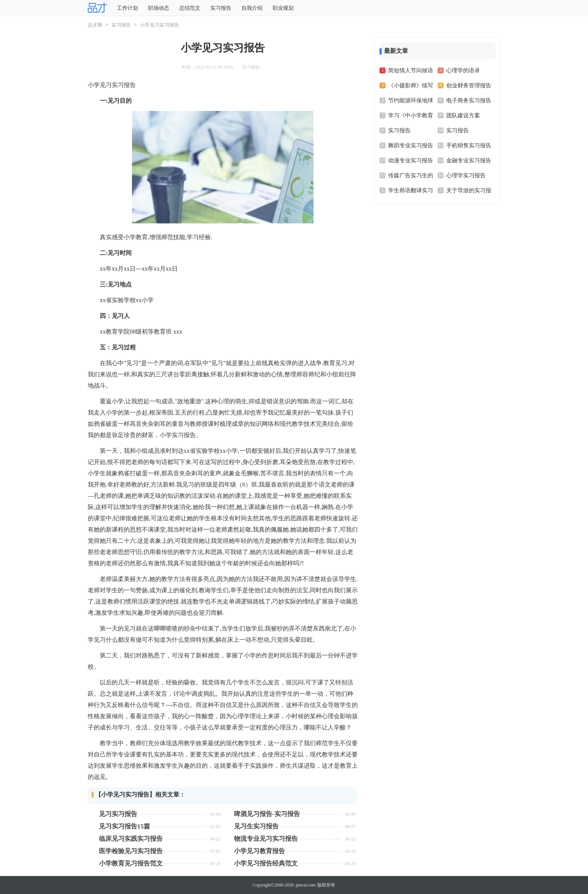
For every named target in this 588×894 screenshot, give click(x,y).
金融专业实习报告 (469, 160)
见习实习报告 (118, 814)
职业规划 (283, 8)
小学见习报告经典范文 (266, 863)
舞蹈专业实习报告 (411, 145)
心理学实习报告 (466, 175)
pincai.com (305, 885)
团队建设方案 (463, 115)
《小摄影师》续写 (411, 85)
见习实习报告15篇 (124, 826)
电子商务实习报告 (469, 100)
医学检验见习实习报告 (131, 851)
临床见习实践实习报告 (131, 839)
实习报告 (221, 8)
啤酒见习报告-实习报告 (267, 814)
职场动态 (159, 8)
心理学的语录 (463, 70)
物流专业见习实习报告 (266, 839)
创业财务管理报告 (469, 85)
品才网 (95, 25)
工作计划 (127, 8)
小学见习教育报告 (259, 851)
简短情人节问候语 (411, 70)
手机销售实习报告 (469, 145)
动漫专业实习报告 (411, 160)
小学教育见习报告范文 (131, 863)
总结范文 (190, 8)
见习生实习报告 (256, 826)
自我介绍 (252, 8)
